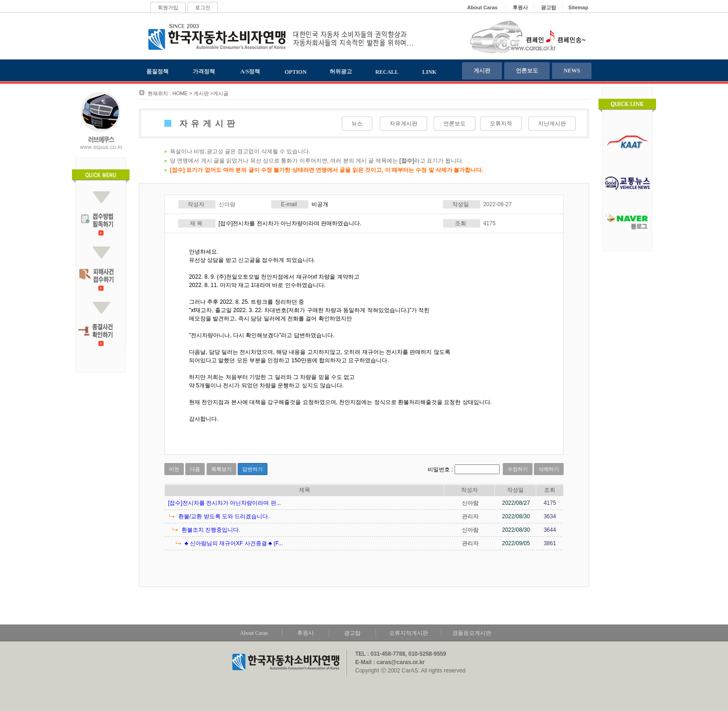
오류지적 (501, 124)
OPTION (296, 72)
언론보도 (527, 71)
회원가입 (168, 7)
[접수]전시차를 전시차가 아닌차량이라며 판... (224, 503)
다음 (195, 469)
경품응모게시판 (472, 633)
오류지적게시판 (409, 633)
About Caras (254, 633)
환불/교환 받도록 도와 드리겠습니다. (224, 516)
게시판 (482, 71)
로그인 (203, 7)
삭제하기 (549, 469)
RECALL (387, 72)
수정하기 (518, 469)
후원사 (305, 633)
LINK (430, 72)
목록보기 (221, 469)
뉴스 (357, 124)
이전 (174, 469)
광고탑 (352, 633)
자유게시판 (403, 124)
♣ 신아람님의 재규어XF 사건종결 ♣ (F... (234, 543)
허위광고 (341, 72)
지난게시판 (552, 124)
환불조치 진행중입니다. (211, 530)
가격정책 (204, 72)
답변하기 (253, 469)
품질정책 (157, 72)
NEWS (572, 71)
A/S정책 (250, 72)
